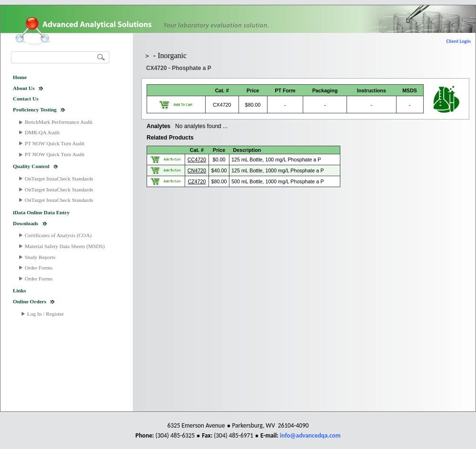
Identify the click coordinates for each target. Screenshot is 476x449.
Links (20, 290)
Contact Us (26, 99)
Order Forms (39, 268)
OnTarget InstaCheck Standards (59, 179)
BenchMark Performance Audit (59, 122)
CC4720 (197, 160)
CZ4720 (197, 181)
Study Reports (40, 257)
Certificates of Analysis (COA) (58, 235)
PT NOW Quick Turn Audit (55, 143)
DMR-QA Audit (42, 132)
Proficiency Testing (35, 110)
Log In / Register (45, 314)
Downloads (26, 223)
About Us (24, 88)
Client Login (459, 41)
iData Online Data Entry (41, 212)
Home (20, 77)
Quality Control (31, 166)
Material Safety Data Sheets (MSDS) (65, 246)
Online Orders (30, 301)
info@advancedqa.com (310, 435)
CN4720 (197, 170)
